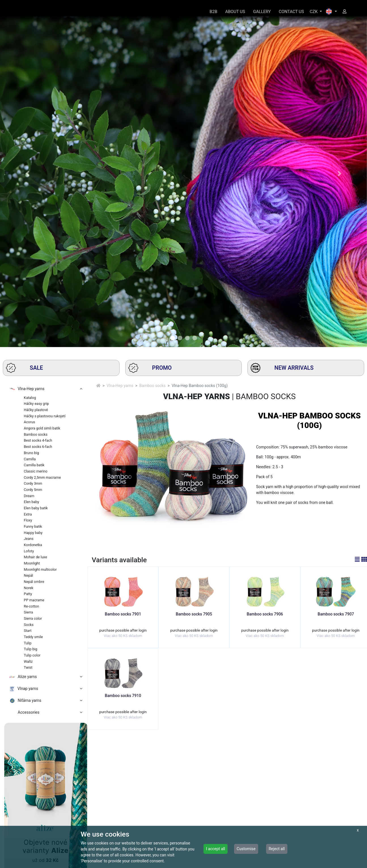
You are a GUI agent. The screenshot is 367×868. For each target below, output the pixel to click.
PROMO (150, 368)
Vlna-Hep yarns (120, 386)
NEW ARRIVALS (282, 368)
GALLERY (262, 12)
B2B (214, 12)
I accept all (216, 849)
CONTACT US (291, 12)
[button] (27, 174)
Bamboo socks (153, 386)
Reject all (277, 849)
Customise (246, 849)
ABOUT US (235, 12)
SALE (25, 368)
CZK (314, 12)
